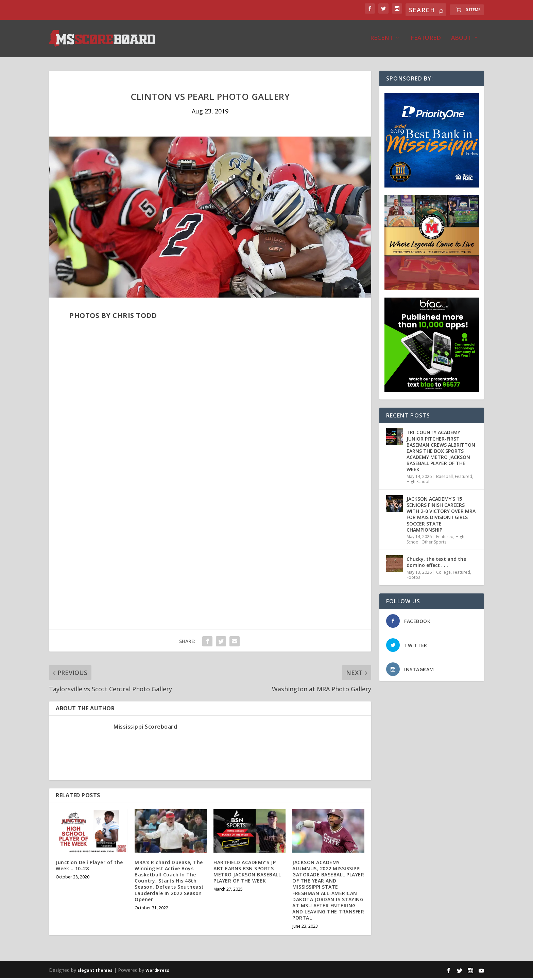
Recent (382, 40)
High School (418, 483)
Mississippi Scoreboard (145, 728)
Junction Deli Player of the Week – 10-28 (89, 867)
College (443, 574)
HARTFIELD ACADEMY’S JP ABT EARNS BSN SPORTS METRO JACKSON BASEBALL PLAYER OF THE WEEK (247, 873)
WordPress (157, 972)
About (461, 40)
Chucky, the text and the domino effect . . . (436, 564)
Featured (426, 40)
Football (415, 579)
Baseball (444, 478)
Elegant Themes (95, 972)
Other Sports (434, 544)
